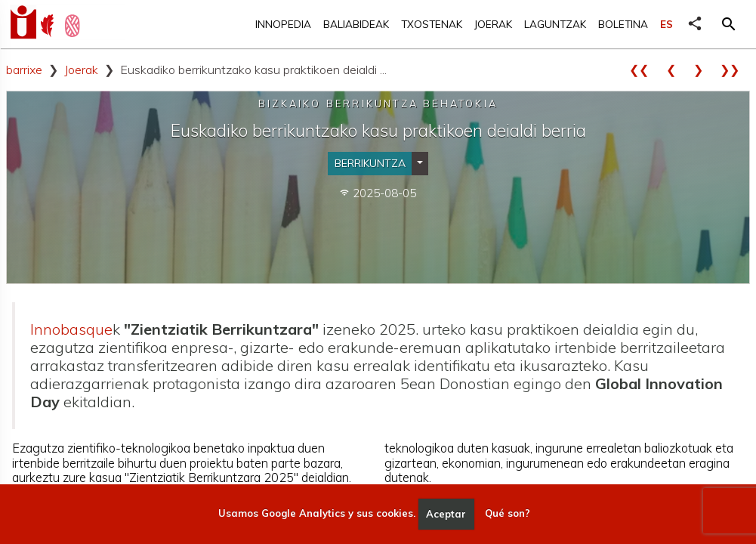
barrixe (24, 70)
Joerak (493, 24)
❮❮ (644, 70)
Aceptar (446, 514)
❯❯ (735, 70)
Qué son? (508, 514)
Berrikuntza (370, 163)
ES (667, 24)
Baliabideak (356, 24)
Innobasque (71, 329)
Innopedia (283, 24)
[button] (729, 24)
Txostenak (432, 24)
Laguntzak (555, 24)
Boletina (623, 24)
